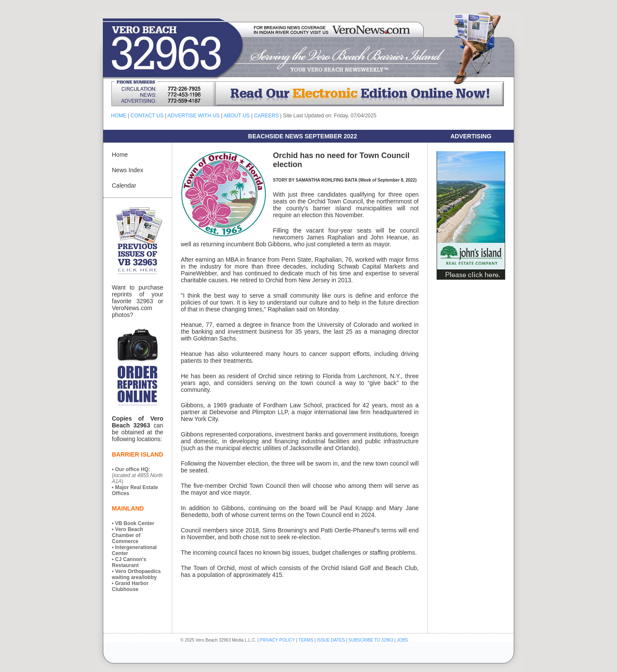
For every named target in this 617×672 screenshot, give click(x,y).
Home (120, 155)
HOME (119, 116)
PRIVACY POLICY (277, 640)
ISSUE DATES (331, 640)
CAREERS (267, 116)
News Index (127, 170)
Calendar (124, 185)
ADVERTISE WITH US (194, 116)
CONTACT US (147, 116)
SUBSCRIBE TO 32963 (371, 640)
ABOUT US (237, 116)
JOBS (402, 640)
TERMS (306, 640)
